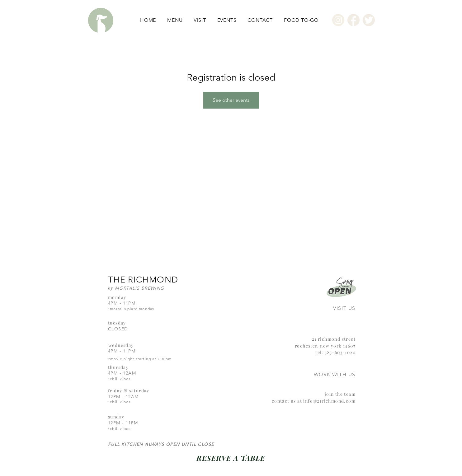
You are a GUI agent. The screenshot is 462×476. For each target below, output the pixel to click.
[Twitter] (369, 20)
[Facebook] (354, 20)
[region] (332, 298)
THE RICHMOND (143, 280)
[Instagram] (338, 20)
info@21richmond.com (329, 401)
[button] (175, 20)
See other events (231, 100)
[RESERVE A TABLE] (231, 458)
